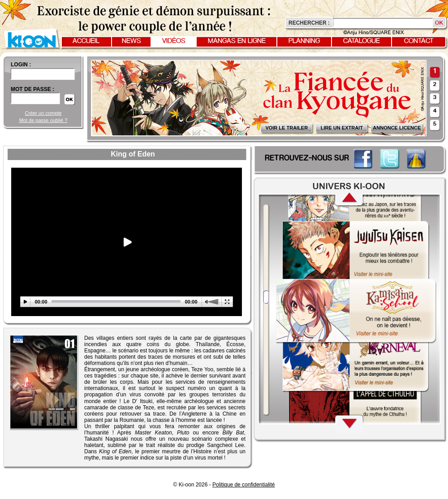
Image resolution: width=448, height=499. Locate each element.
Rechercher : (309, 23)
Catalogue (362, 41)
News (131, 41)
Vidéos (174, 41)
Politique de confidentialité (243, 485)
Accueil (86, 41)
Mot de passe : (32, 89)
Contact (419, 41)
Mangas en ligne (237, 41)
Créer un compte (43, 113)
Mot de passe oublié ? (43, 120)
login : (21, 65)
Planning (304, 41)
